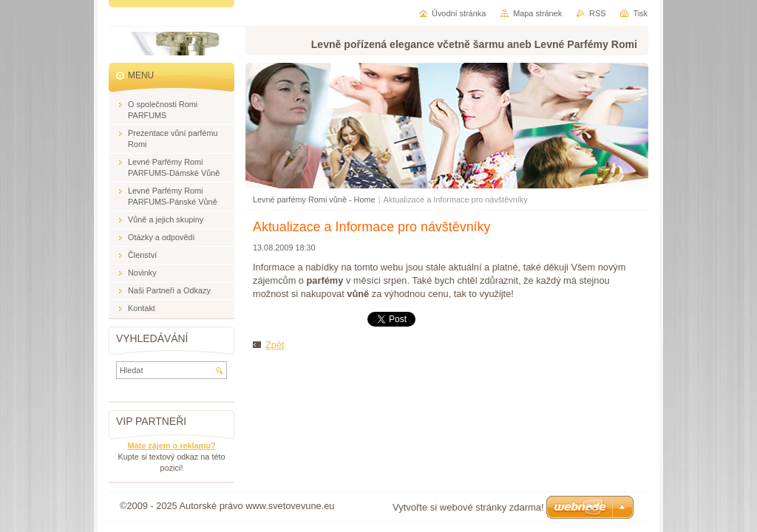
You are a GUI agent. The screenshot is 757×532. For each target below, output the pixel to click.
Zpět (275, 345)
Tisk (640, 13)
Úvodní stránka (459, 13)
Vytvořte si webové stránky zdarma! (468, 507)
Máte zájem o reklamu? (171, 446)
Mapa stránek (537, 13)
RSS (597, 13)
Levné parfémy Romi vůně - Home (314, 199)
